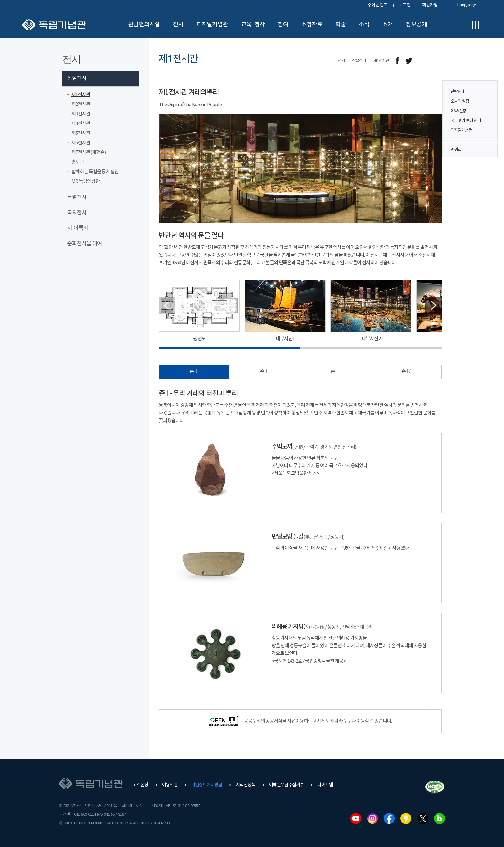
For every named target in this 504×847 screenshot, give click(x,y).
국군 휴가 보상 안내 (466, 121)
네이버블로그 (439, 818)
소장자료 (312, 24)
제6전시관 (81, 143)
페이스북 (389, 818)
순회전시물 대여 (85, 244)
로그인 (405, 5)
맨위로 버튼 (489, 150)
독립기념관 (54, 25)
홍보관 (78, 162)
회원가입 (430, 5)
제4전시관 (81, 124)
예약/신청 (458, 111)
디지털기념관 (212, 24)
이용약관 (170, 785)
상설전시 (77, 78)
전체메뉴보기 (475, 25)
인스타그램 (373, 818)
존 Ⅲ (335, 372)
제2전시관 (81, 104)
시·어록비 (78, 228)
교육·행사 (253, 24)
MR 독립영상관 (85, 182)
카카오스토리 (406, 818)
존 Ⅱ (265, 372)
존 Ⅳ (406, 372)
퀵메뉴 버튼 (489, 107)
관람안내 (458, 92)
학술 (341, 24)
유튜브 (356, 818)
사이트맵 (325, 785)
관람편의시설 (144, 24)
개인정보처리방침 (207, 785)
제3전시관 (81, 114)
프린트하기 (438, 61)
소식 (364, 24)
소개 (387, 24)
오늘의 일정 (460, 101)
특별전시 (77, 197)
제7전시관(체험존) (89, 153)
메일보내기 (423, 61)
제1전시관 (81, 95)
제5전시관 (81, 133)
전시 (178, 24)
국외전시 (77, 213)
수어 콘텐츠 (377, 5)
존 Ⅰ (194, 372)
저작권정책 (246, 785)
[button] (433, 305)
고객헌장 (140, 785)
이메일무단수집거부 (286, 785)
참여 (283, 24)
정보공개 (416, 24)
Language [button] (467, 5)
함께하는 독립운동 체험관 (95, 172)
